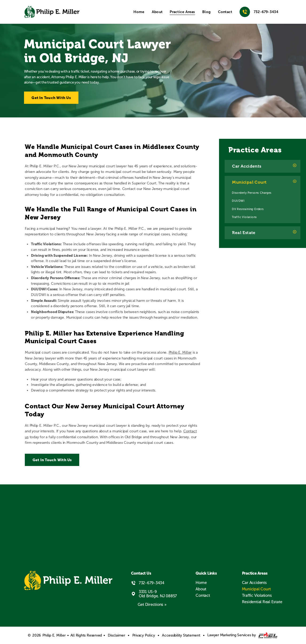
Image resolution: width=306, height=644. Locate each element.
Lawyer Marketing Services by (242, 635)
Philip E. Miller (180, 352)
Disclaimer (116, 635)
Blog (206, 12)
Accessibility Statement (181, 635)
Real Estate (244, 233)
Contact (225, 12)
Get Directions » (152, 605)
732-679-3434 (259, 12)
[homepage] (52, 12)
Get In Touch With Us (51, 98)
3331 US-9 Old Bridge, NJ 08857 (154, 594)
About (157, 12)
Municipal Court (249, 182)
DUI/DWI (238, 201)
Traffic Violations (244, 217)
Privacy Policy (144, 635)
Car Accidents (247, 166)
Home (139, 12)
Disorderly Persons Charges (252, 193)
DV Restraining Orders (248, 209)
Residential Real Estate (262, 602)
